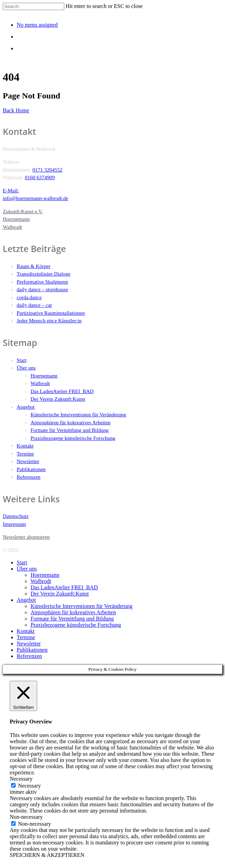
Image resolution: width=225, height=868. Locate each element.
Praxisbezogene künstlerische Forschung (73, 438)
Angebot (26, 407)
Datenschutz (16, 516)
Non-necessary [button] (26, 817)
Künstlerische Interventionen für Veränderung (78, 415)
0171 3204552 (47, 170)
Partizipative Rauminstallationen (51, 313)
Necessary (30, 786)
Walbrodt (40, 383)
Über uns (26, 368)
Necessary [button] (21, 779)
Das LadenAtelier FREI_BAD (62, 391)
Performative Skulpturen (42, 282)
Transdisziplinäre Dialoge (44, 274)
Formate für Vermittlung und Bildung (70, 430)
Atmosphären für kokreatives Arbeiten (70, 423)
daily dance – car (34, 305)
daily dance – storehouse (42, 289)
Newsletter (28, 461)
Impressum (14, 524)
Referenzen (28, 477)
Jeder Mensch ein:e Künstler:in (49, 321)
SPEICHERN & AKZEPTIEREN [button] (47, 855)
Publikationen (31, 469)
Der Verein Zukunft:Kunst (58, 399)
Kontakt (25, 446)
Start (22, 360)
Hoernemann (44, 376)
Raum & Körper (34, 266)
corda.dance (29, 297)
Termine (25, 454)
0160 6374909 (40, 177)
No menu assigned (37, 25)
